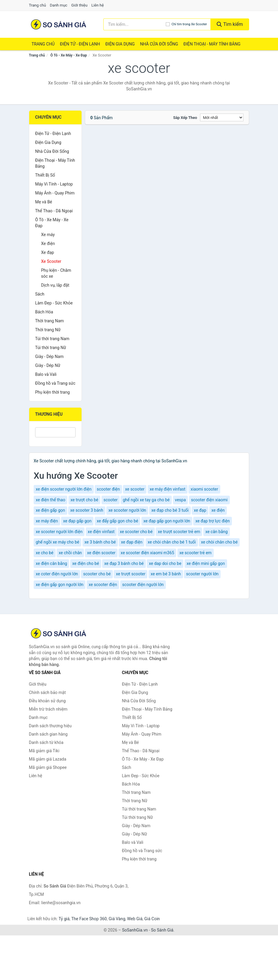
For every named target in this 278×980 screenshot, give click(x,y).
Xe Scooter (51, 261)
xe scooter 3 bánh (87, 510)
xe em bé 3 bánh (166, 574)
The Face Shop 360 (89, 919)
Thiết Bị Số (45, 175)
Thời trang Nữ (48, 330)
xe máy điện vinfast (168, 489)
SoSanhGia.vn (135, 930)
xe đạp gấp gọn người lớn (167, 521)
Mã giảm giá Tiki (44, 751)
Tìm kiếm (230, 24)
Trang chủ (37, 5)
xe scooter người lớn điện (59, 532)
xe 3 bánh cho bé (100, 542)
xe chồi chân (70, 553)
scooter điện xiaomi (209, 500)
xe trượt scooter (131, 574)
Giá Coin (152, 919)
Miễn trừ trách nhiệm (48, 709)
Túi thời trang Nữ (51, 348)
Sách (40, 294)
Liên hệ (98, 5)
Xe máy (48, 235)
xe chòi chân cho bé (219, 542)
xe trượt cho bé (85, 500)
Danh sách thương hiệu (50, 726)
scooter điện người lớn (143, 585)
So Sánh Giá (162, 930)
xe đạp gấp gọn (77, 521)
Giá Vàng (117, 919)
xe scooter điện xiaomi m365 (147, 553)
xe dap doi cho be (165, 563)
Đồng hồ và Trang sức (55, 383)
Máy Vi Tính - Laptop (54, 184)
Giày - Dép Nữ (48, 365)
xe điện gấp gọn (50, 510)
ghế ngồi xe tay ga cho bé (146, 500)
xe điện (218, 510)
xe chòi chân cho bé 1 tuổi (172, 542)
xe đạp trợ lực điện (213, 521)
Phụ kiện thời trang (52, 392)
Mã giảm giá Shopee (48, 767)
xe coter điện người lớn (57, 574)
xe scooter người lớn (127, 510)
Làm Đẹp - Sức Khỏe (54, 303)
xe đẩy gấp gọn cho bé (117, 521)
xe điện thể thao (50, 500)
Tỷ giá (64, 919)
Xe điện (48, 244)
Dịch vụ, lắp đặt (55, 285)
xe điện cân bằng (51, 563)
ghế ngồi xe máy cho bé (57, 542)
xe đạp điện (132, 542)
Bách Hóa (44, 312)
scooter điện (108, 489)
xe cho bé (45, 553)
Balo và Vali (46, 374)
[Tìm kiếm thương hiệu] (135, 24)
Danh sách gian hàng (48, 734)
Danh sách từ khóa (46, 742)
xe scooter (135, 489)
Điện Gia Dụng (120, 44)
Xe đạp (47, 252)
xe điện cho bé (86, 563)
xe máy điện (47, 521)
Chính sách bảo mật (47, 692)
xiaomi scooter (204, 489)
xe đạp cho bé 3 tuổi (170, 510)
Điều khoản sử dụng (47, 701)
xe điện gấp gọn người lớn (60, 585)
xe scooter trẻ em (196, 553)
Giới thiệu (79, 5)
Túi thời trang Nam (52, 339)
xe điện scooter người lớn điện (64, 489)
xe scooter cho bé (136, 532)
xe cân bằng (217, 532)
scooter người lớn (202, 574)
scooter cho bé (97, 574)
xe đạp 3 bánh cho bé (124, 563)
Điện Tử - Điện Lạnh (80, 44)
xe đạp (200, 510)
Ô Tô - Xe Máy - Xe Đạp (69, 55)
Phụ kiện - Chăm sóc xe (56, 273)
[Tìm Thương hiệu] (55, 432)
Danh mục (59, 5)
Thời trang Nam (50, 321)
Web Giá (135, 919)
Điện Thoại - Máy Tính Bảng (212, 44)
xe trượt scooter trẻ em (179, 532)
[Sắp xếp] (222, 117)
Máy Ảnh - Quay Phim (55, 193)
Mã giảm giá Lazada (48, 759)
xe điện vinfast (101, 532)
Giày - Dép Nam (49, 356)
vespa (181, 500)
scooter (111, 500)
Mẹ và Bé (44, 202)
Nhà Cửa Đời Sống (159, 44)
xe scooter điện (103, 585)
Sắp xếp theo (185, 118)
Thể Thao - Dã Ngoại (54, 211)
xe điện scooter (101, 553)
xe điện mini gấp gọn (206, 563)
